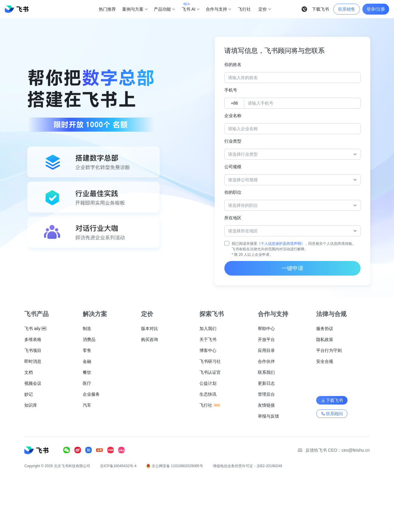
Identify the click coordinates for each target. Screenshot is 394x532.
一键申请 (292, 268)
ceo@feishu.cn (356, 450)
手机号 (231, 90)
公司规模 (233, 167)
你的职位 (233, 192)
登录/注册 (376, 9)
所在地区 (233, 218)
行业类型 (233, 141)
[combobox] (289, 154)
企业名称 (233, 116)
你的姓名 (233, 64)
